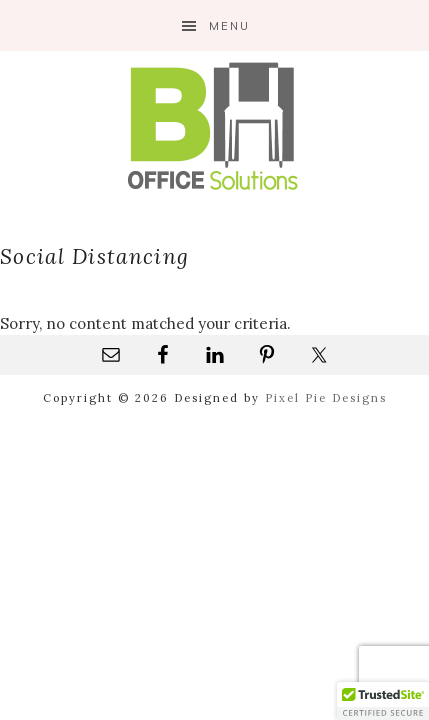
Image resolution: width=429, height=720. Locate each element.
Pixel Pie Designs (326, 398)
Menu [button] (229, 26)
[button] (383, 701)
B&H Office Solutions (215, 126)
